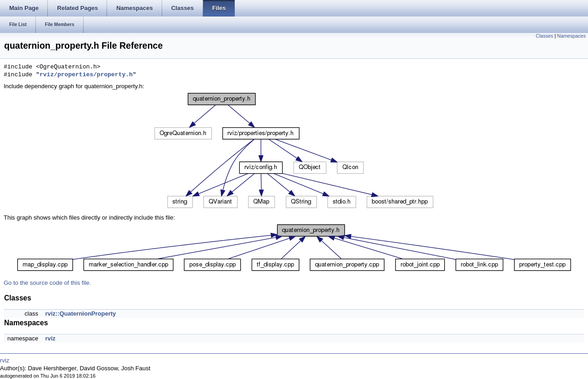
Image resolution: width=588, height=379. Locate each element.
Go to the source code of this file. (47, 283)
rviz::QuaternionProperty (80, 314)
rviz (50, 338)
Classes (544, 36)
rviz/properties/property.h (86, 75)
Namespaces (571, 36)
